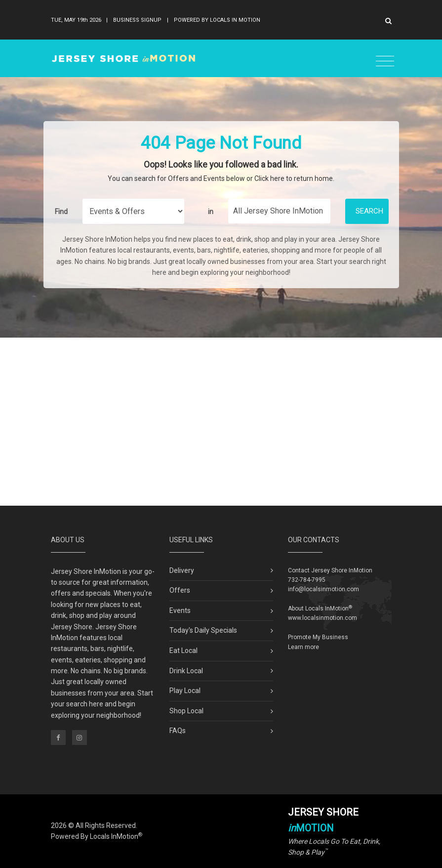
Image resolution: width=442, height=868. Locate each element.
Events (180, 610)
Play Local (185, 691)
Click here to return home (294, 178)
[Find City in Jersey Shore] (279, 211)
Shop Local (186, 711)
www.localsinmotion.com (322, 618)
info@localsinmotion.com (323, 589)
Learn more (303, 647)
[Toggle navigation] (385, 62)
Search (369, 211)
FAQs (178, 731)
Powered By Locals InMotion (97, 836)
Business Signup (137, 20)
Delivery (182, 570)
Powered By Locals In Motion (217, 20)
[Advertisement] (221, 422)
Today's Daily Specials (203, 630)
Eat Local (183, 651)
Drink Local (186, 671)
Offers (180, 590)
